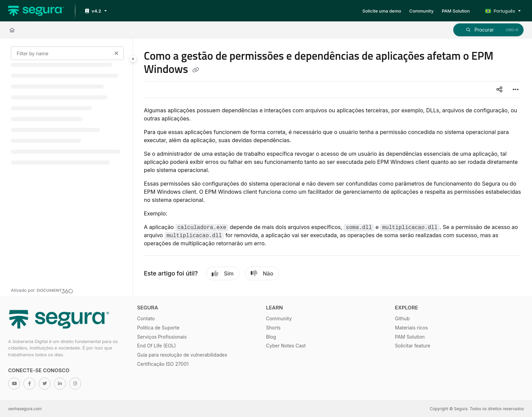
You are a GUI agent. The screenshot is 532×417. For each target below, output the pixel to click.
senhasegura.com (25, 409)
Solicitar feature (413, 346)
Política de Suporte (158, 328)
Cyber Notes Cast (286, 346)
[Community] (421, 11)
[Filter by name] (67, 53)
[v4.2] (95, 11)
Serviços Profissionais (162, 337)
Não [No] (262, 273)
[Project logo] (36, 11)
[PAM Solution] (456, 11)
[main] (332, 167)
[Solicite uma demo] (382, 11)
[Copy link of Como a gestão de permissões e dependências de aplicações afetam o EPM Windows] (196, 70)
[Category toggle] (133, 59)
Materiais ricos (411, 328)
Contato (146, 318)
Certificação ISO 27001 (163, 364)
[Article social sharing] (499, 90)
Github (402, 318)
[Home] (12, 30)
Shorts (273, 328)
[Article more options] (516, 90)
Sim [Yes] (223, 273)
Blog (271, 337)
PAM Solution (410, 337)
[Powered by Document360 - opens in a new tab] (42, 290)
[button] (488, 30)
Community (279, 318)
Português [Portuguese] (500, 11)
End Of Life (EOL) (156, 346)
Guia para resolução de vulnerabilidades (182, 355)
